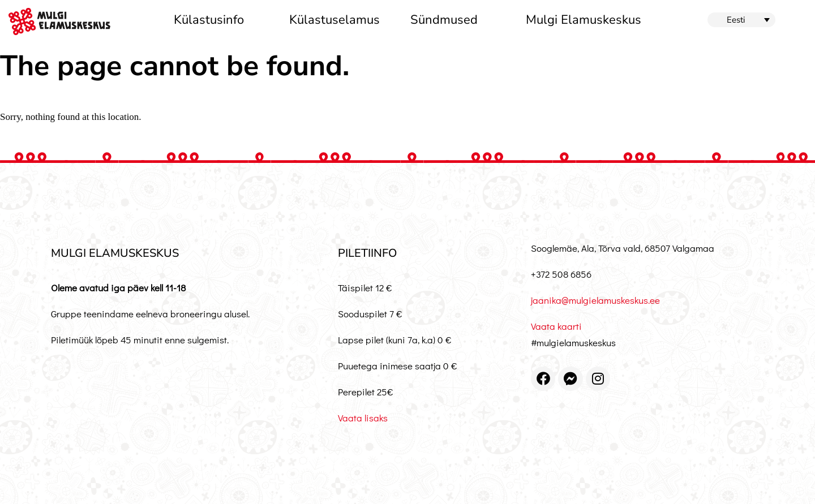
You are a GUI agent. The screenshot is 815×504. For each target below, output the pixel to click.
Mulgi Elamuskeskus (584, 20)
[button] (741, 20)
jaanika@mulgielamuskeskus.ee (595, 300)
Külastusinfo (209, 20)
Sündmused (444, 20)
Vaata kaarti (556, 326)
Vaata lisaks (363, 418)
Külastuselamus (334, 20)
